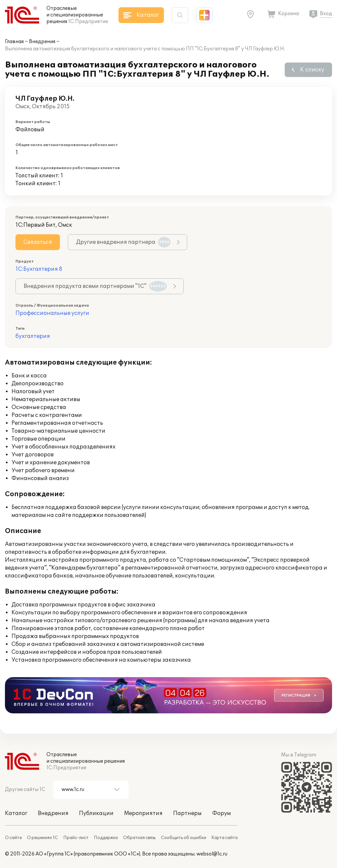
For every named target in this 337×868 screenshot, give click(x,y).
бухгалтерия (33, 336)
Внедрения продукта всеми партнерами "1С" (95, 286)
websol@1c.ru (212, 854)
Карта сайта (224, 838)
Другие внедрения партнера (123, 242)
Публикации (96, 813)
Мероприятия (143, 813)
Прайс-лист (76, 838)
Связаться (38, 242)
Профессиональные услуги (52, 313)
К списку (312, 70)
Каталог (16, 813)
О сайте (13, 838)
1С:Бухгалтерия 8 (39, 269)
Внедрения (42, 42)
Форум (221, 813)
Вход (326, 14)
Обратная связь (139, 838)
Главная (14, 42)
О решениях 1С (42, 838)
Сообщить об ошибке (183, 838)
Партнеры (187, 813)
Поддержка (106, 838)
